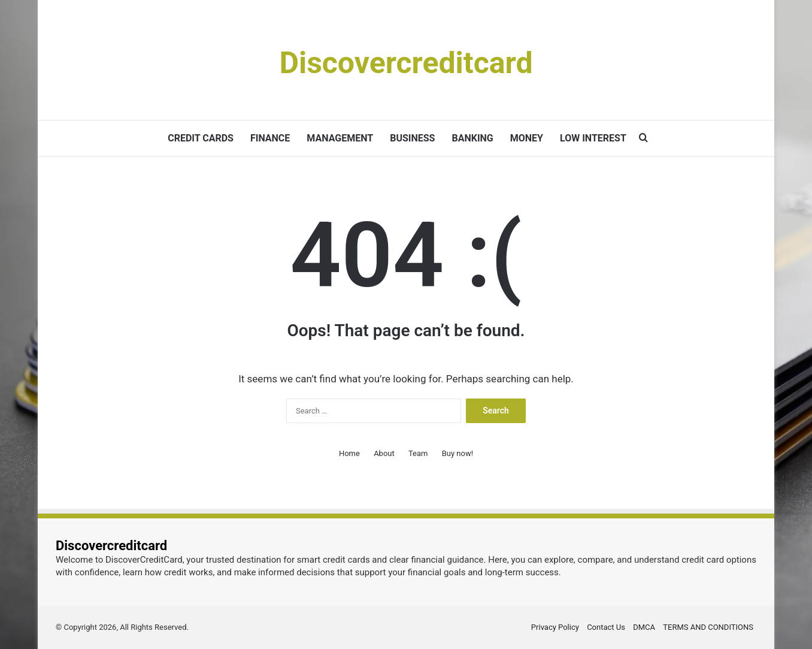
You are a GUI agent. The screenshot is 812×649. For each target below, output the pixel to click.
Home (349, 453)
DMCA (644, 627)
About (384, 453)
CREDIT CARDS (201, 138)
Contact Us (606, 627)
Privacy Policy (555, 627)
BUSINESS (412, 138)
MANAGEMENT (340, 138)
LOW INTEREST (593, 138)
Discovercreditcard (111, 546)
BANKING (472, 138)
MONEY (527, 138)
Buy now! (457, 453)
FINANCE (270, 138)
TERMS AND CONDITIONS (708, 627)
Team (418, 453)
